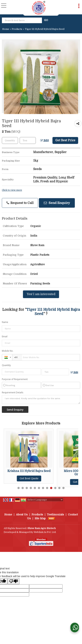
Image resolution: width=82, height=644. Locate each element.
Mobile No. (8, 351)
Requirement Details (13, 393)
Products (17, 29)
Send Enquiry (57, 203)
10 (55, 488)
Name (5, 322)
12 (63, 488)
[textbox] (23, 20)
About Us (22, 514)
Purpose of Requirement (15, 379)
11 (59, 488)
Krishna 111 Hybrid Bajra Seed (29, 471)
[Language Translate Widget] (45, 500)
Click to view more (12, 190)
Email (5, 336)
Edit (45, 140)
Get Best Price (65, 140)
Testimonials (55, 514)
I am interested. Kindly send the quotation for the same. (41, 400)
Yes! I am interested (41, 294)
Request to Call (20, 203)
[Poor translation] (14, 581)
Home (6, 29)
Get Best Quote (29, 478)
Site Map (40, 518)
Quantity (6, 365)
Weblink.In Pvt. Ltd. (45, 532)
